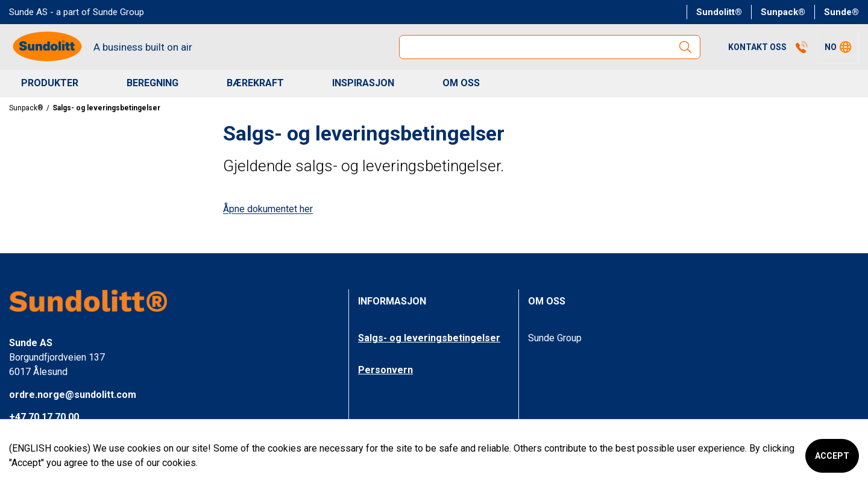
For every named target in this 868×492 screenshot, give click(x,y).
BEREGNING (153, 83)
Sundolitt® (719, 12)
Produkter (50, 83)
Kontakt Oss (768, 47)
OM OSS (461, 83)
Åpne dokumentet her (268, 209)
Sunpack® (783, 12)
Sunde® (841, 12)
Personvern (385, 370)
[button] (838, 47)
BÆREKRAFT (255, 83)
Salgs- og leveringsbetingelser (429, 338)
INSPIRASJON (363, 83)
